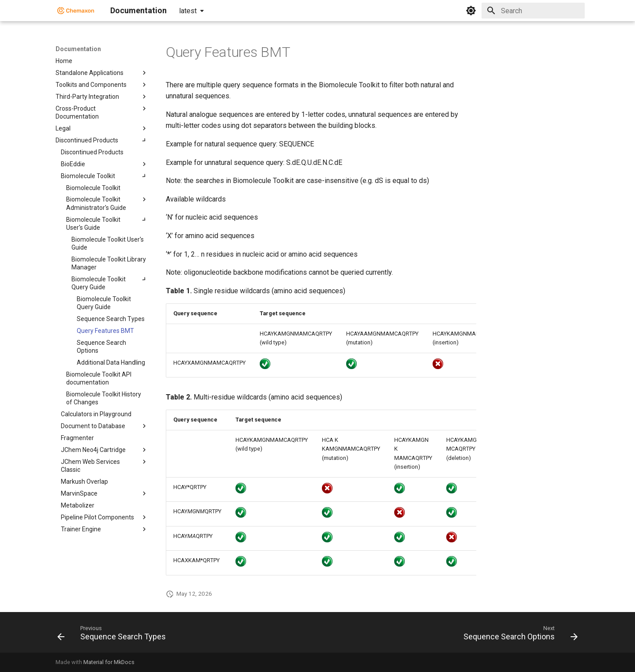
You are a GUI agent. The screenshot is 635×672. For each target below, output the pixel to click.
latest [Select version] (188, 11)
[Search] (533, 11)
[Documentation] (76, 11)
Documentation (78, 49)
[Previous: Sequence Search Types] (114, 635)
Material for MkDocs (109, 662)
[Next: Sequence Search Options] (518, 635)
